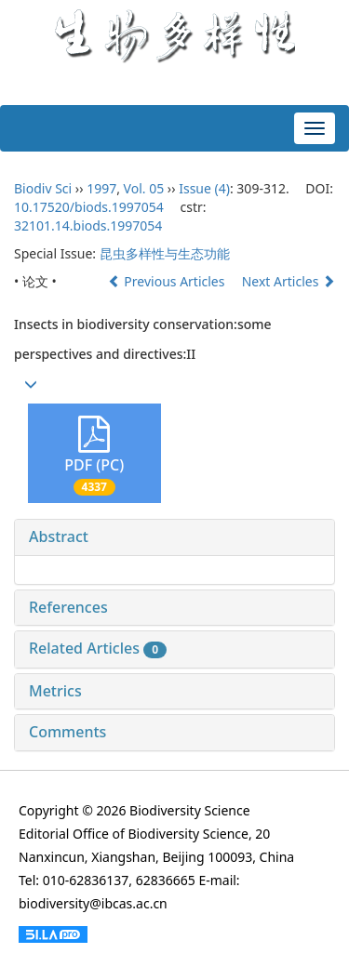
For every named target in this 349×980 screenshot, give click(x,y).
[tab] (174, 537)
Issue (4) (204, 188)
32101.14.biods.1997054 (88, 225)
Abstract (59, 536)
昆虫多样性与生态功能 (165, 253)
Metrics (55, 691)
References (68, 607)
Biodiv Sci (43, 188)
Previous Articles (168, 281)
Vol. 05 (144, 188)
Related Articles (98, 648)
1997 (101, 188)
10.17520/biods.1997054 (89, 207)
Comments (67, 732)
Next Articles (289, 281)
